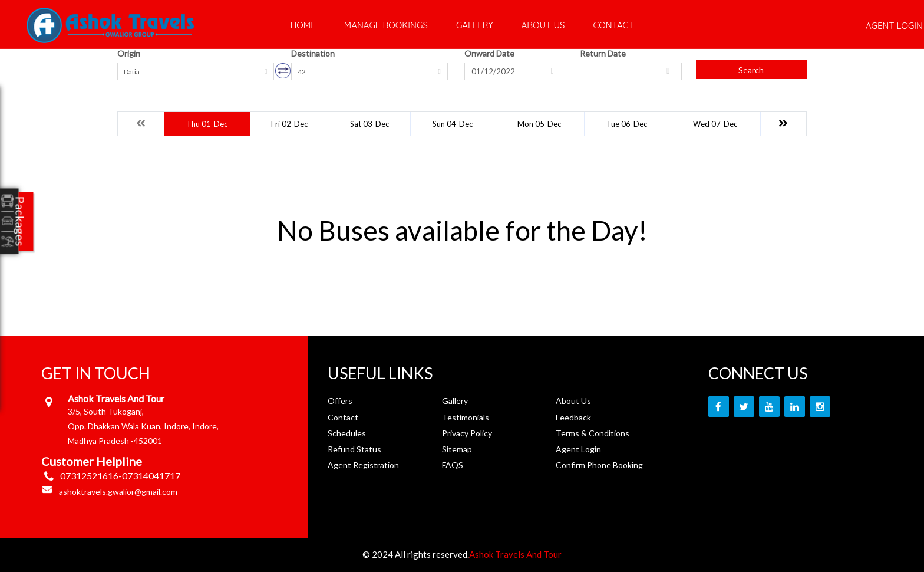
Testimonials (466, 417)
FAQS (453, 465)
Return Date (603, 53)
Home (303, 25)
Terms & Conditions (593, 433)
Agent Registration (363, 465)
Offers (340, 401)
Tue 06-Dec (627, 124)
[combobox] (196, 71)
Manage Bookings (386, 25)
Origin (129, 53)
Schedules (347, 433)
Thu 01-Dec (207, 124)
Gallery (475, 25)
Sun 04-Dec (453, 124)
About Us (543, 25)
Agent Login (578, 449)
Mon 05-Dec (539, 124)
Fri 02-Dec (289, 124)
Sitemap (457, 449)
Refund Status (354, 449)
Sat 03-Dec (369, 124)
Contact (613, 25)
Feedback (573, 417)
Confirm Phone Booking (599, 465)
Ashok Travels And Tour (515, 554)
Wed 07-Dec (715, 124)
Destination (313, 53)
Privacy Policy (467, 433)
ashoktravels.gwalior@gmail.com (118, 492)
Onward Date (489, 53)
